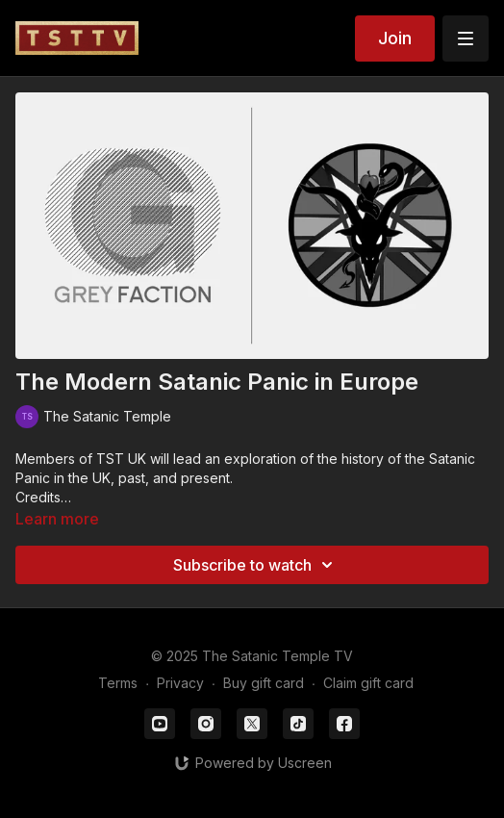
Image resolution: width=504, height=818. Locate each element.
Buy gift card (264, 683)
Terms (118, 683)
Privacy (180, 683)
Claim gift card (368, 683)
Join (395, 38)
